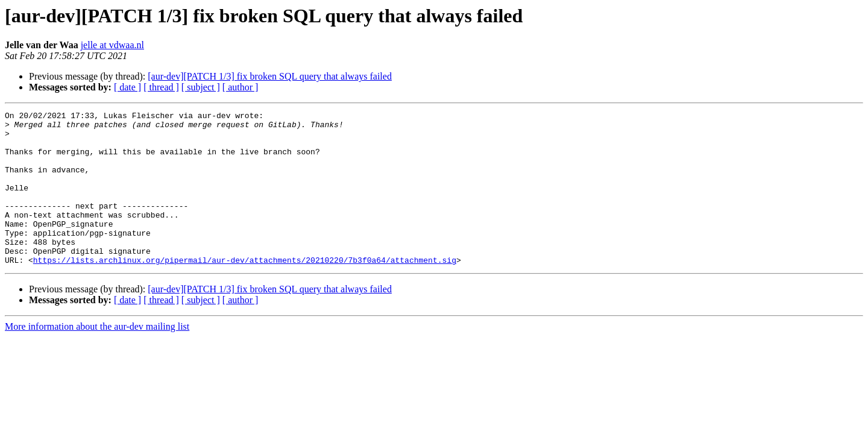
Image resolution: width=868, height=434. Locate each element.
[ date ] (127, 87)
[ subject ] (201, 87)
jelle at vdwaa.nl (112, 45)
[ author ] (241, 87)
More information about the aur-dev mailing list (97, 357)
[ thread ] (161, 87)
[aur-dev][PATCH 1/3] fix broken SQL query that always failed (270, 76)
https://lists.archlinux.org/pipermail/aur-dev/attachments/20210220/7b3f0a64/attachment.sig (245, 291)
